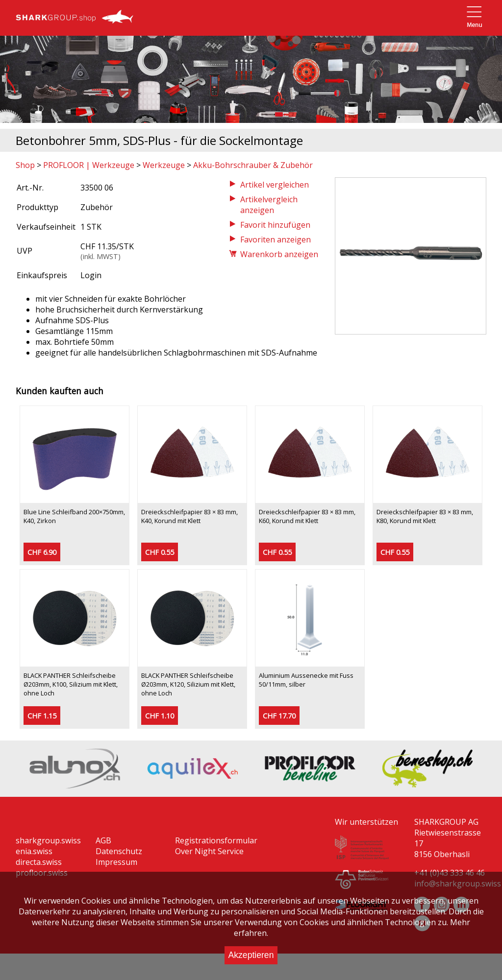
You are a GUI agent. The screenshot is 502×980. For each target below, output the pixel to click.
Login (91, 275)
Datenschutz (119, 851)
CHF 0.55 (160, 552)
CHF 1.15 (42, 716)
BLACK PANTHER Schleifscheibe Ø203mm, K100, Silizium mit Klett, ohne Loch (71, 684)
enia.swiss (34, 851)
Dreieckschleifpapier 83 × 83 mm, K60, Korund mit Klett (307, 516)
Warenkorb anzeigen (279, 254)
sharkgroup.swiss (48, 840)
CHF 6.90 (42, 552)
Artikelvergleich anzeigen (269, 205)
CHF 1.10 (160, 716)
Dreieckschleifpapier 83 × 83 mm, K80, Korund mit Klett (425, 516)
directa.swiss (39, 862)
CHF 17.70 (279, 716)
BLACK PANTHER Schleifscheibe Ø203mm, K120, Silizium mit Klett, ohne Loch (188, 684)
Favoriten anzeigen (276, 239)
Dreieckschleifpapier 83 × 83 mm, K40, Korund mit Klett (189, 516)
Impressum (116, 862)
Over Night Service (209, 851)
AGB (103, 840)
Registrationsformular (216, 840)
